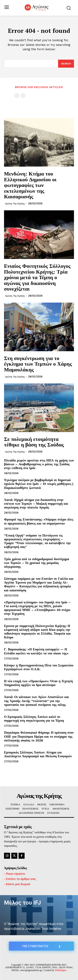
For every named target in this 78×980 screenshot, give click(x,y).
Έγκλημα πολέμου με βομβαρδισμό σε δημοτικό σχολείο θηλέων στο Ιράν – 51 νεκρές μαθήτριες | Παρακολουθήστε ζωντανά (39, 484)
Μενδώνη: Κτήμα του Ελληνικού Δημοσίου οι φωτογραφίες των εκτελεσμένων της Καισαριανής (30, 185)
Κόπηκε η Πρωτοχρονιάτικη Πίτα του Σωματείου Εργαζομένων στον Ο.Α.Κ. (39, 667)
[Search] (66, 64)
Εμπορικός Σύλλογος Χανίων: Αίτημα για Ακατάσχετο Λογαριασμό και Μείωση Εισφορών (38, 754)
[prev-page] (17, 96)
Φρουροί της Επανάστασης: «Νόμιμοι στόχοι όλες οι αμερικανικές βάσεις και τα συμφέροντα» (39, 521)
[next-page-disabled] (23, 96)
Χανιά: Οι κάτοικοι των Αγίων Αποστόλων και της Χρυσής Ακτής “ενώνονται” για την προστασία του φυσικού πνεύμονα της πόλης (36, 701)
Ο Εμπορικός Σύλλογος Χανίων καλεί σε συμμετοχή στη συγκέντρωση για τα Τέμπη (34, 719)
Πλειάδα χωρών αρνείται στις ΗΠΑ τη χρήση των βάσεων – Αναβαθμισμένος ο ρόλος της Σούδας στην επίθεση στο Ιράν (39, 464)
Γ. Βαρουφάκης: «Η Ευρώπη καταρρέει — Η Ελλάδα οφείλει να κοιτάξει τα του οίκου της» (36, 651)
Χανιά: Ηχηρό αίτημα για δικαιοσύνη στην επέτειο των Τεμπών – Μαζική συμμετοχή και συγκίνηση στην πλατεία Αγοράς (36, 504)
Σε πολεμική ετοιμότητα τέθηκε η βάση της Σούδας (34, 442)
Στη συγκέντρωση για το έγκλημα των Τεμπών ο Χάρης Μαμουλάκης (38, 364)
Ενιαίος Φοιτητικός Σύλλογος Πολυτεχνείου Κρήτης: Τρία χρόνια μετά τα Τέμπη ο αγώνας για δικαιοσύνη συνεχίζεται (37, 277)
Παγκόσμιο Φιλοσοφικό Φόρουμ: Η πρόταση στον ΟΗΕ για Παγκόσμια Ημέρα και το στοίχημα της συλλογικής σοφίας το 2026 (39, 736)
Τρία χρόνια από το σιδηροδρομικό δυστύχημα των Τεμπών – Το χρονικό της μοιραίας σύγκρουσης (37, 563)
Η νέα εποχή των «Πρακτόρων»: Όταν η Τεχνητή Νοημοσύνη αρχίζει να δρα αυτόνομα (38, 683)
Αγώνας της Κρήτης (15, 203)
